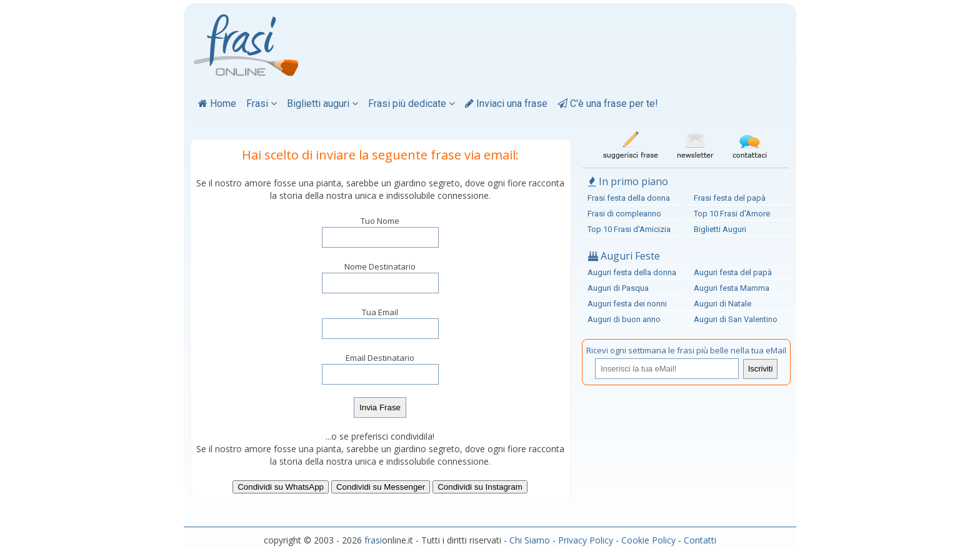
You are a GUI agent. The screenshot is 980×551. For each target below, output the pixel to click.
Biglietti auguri (322, 104)
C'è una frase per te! (608, 104)
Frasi (262, 104)
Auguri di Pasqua (618, 288)
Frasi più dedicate (412, 104)
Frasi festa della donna (629, 198)
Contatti (700, 540)
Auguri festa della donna (632, 272)
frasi (373, 540)
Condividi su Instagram (480, 487)
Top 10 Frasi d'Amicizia (629, 229)
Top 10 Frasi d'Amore (732, 214)
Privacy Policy (586, 540)
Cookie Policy (648, 540)
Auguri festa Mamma (732, 288)
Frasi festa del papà (730, 198)
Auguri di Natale (722, 304)
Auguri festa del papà (733, 272)
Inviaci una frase (506, 104)
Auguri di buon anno (624, 319)
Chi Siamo (530, 540)
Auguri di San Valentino (736, 319)
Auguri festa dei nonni (627, 304)
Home (217, 104)
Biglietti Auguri (720, 229)
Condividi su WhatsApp (281, 487)
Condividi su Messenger (381, 487)
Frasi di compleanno (624, 214)
